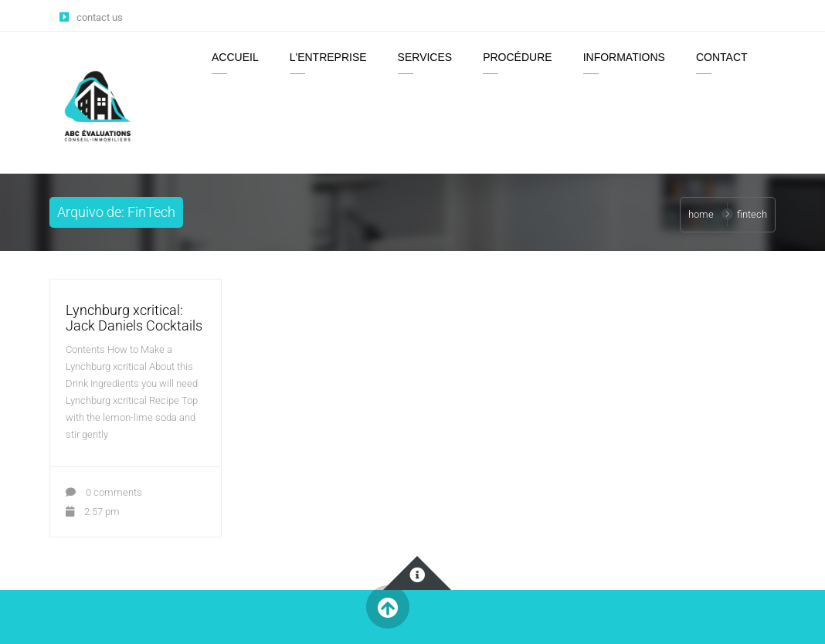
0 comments (104, 492)
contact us (100, 17)
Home (701, 214)
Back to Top (387, 607)
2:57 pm (93, 512)
